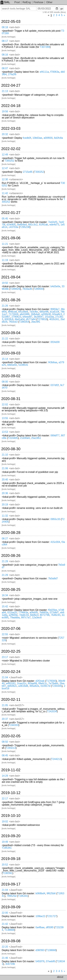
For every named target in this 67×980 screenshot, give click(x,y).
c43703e (14, 227)
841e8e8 (23, 312)
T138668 (9, 930)
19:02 (5, 822)
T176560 (51, 681)
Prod (17, 2)
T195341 (7, 848)
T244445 (57, 686)
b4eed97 (27, 317)
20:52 (5, 865)
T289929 (15, 289)
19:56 (5, 111)
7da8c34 (24, 615)
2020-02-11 (11, 700)
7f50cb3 (13, 322)
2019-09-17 (11, 884)
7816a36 (27, 289)
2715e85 (28, 172)
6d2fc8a (58, 138)
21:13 (5, 91)
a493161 (11, 683)
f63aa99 (32, 683)
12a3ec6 (37, 617)
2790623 (16, 317)
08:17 (5, 41)
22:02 (5, 405)
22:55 (5, 634)
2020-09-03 (11, 353)
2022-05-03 (11, 22)
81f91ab (44, 225)
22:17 (5, 799)
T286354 (24, 322)
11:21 (5, 244)
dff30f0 (50, 927)
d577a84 (31, 319)
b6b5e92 (12, 365)
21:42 (5, 924)
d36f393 (40, 950)
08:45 (5, 755)
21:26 (5, 306)
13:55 (5, 418)
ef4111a (44, 72)
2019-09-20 (11, 836)
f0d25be (53, 610)
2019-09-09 (11, 907)
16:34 (5, 595)
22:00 (5, 913)
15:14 (5, 359)
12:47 (5, 168)
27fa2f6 (12, 74)
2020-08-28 (11, 533)
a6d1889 (25, 314)
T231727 (52, 916)
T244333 (14, 725)
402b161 (54, 319)
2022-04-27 (11, 85)
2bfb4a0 (35, 314)
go (62, 9)
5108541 (23, 365)
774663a (23, 612)
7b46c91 (56, 615)
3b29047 (39, 317)
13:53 (5, 432)
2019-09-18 (11, 859)
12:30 (5, 179)
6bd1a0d (20, 319)
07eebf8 (50, 961)
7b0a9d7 (53, 578)
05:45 (5, 219)
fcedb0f (27, 138)
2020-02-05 (11, 736)
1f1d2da (49, 317)
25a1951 (36, 438)
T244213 (11, 748)
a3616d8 (23, 686)
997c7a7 (26, 617)
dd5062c (12, 686)
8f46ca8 (12, 312)
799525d (12, 896)
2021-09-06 (11, 238)
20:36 (5, 493)
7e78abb (53, 683)
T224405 (13, 438)
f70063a (55, 72)
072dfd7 (54, 612)
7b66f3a (44, 612)
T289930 (38, 289)
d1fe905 (11, 225)
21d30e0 (25, 438)
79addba (15, 617)
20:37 (5, 719)
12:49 (5, 155)
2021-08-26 (11, 300)
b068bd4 (40, 893)
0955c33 (55, 519)
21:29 (5, 561)
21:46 (5, 958)
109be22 (40, 916)
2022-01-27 (11, 213)
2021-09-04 (11, 277)
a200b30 (46, 314)
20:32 (5, 134)
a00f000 (48, 138)
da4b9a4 (22, 225)
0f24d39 (55, 342)
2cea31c (22, 683)
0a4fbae (40, 927)
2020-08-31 (11, 399)
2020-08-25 (11, 590)
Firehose (38, 2)
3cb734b (10, 964)
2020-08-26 (11, 556)
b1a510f (55, 312)
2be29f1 (36, 322)
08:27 (5, 539)
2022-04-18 (11, 106)
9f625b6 (51, 893)
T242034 (52, 711)
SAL (5, 2)
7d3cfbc (34, 312)
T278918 (42, 319)
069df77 (55, 435)
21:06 (5, 468)
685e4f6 (44, 312)
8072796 (45, 615)
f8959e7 (55, 309)
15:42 (5, 606)
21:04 (5, 677)
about (60, 977)
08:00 (5, 382)
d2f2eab (40, 681)
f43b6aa (53, 362)
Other (49, 2)
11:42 (5, 193)
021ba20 (12, 612)
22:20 (5, 947)
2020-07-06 (11, 629)
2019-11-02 (11, 770)
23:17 (5, 657)
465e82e (34, 686)
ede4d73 (54, 225)
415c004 (55, 542)
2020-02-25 (11, 651)
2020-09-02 (11, 376)
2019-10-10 (11, 816)
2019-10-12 (11, 793)
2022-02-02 (11, 149)
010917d (45, 686)
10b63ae (37, 138)
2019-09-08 (11, 941)
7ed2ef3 (53, 222)
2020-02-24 (11, 672)
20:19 (5, 505)
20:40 (5, 480)
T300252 (9, 161)
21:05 (5, 705)
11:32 (5, 516)
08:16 (5, 55)
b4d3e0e (55, 286)
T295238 (25, 227)
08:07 (5, 68)
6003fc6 (9, 319)
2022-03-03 (11, 129)
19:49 (5, 842)
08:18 (5, 27)
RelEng (27, 2)
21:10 (5, 455)
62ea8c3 (57, 314)
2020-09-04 (11, 333)
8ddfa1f (34, 615)
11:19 (5, 260)
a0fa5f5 (34, 612)
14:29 (5, 776)
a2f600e (13, 615)
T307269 (45, 47)
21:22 (5, 339)
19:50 (5, 283)
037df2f (55, 385)
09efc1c (43, 683)
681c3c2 (33, 225)
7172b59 (13, 314)
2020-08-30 (11, 449)
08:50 (5, 742)
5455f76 (40, 961)
